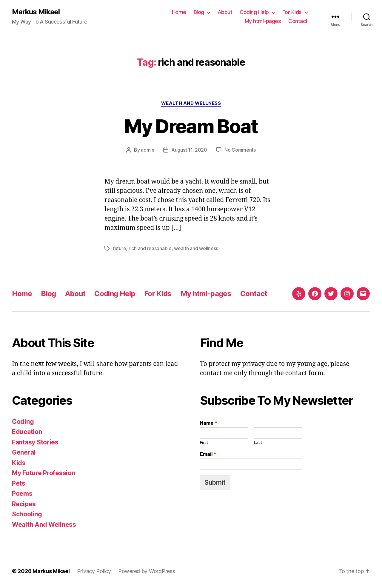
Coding (23, 422)
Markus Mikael (36, 12)
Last (258, 442)
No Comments (240, 150)
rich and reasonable (150, 248)
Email (208, 454)
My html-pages (263, 21)
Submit (215, 482)
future (119, 248)
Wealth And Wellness (191, 103)
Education (27, 432)
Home (179, 12)
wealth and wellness (196, 248)
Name (209, 423)
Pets (19, 483)
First (204, 442)
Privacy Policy (94, 571)
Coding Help (254, 12)
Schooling (27, 514)
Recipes (24, 504)
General (24, 452)
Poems (22, 494)
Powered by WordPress (147, 571)
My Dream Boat (191, 126)
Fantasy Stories (35, 442)
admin (148, 150)
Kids (19, 463)
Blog (199, 12)
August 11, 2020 (189, 150)
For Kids (292, 12)
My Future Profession (44, 473)
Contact (298, 21)
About (225, 12)
